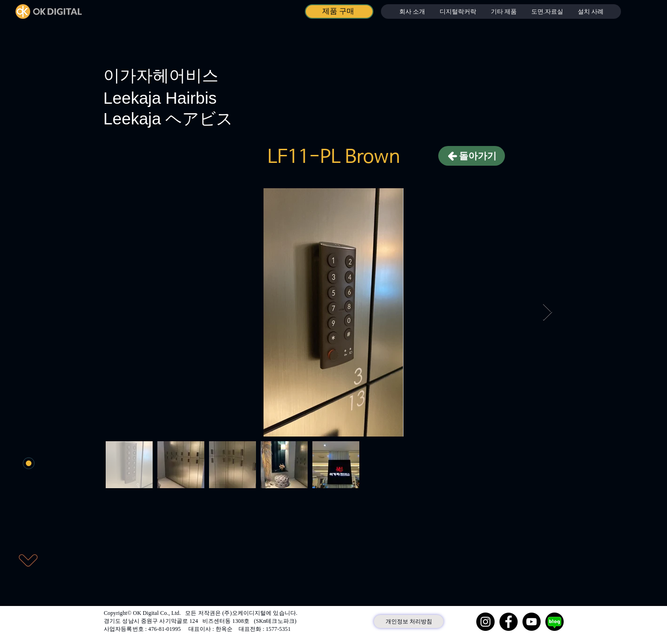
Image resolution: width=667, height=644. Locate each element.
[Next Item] (547, 312)
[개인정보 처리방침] (409, 621)
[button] (458, 11)
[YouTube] (531, 622)
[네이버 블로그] (555, 622)
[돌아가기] (472, 156)
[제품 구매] (339, 11)
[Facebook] (508, 622)
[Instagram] (485, 622)
